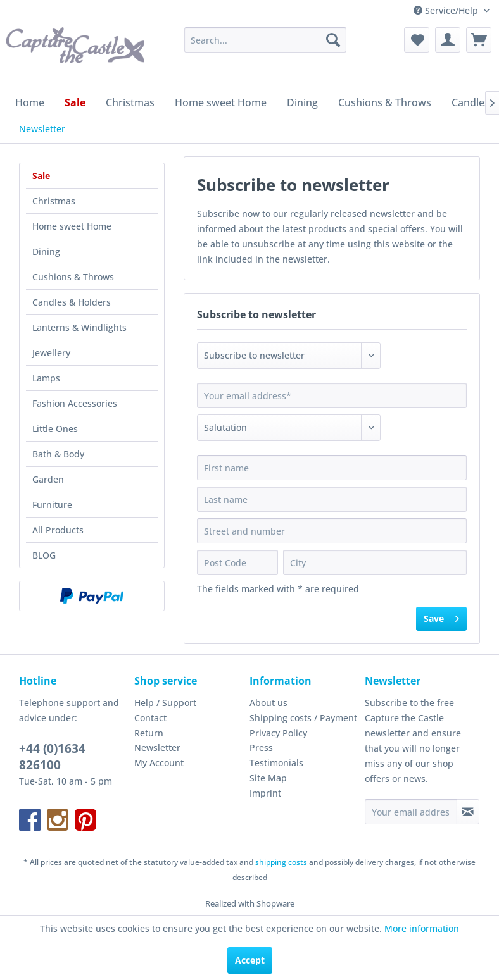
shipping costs (281, 862)
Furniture (52, 505)
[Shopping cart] (479, 40)
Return (149, 733)
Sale (41, 176)
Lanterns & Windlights (79, 327)
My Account (159, 763)
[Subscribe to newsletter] (468, 812)
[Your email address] (411, 812)
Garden (48, 479)
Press (261, 747)
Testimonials (276, 763)
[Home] (30, 102)
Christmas (54, 201)
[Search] (333, 40)
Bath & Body (58, 454)
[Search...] (265, 40)
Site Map (268, 778)
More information (422, 928)
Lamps (46, 378)
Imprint (265, 793)
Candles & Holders (72, 302)
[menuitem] (265, 40)
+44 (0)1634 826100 (52, 757)
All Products (58, 530)
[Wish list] (417, 40)
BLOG (44, 555)
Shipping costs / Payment (303, 718)
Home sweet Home (72, 226)
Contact (150, 718)
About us (268, 703)
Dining (46, 251)
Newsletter (157, 747)
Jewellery (51, 353)
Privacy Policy (278, 733)
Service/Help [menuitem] (447, 10)
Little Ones (55, 429)
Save (441, 617)
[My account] (448, 40)
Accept (250, 960)
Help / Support (165, 703)
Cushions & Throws (73, 277)
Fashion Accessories (75, 403)
